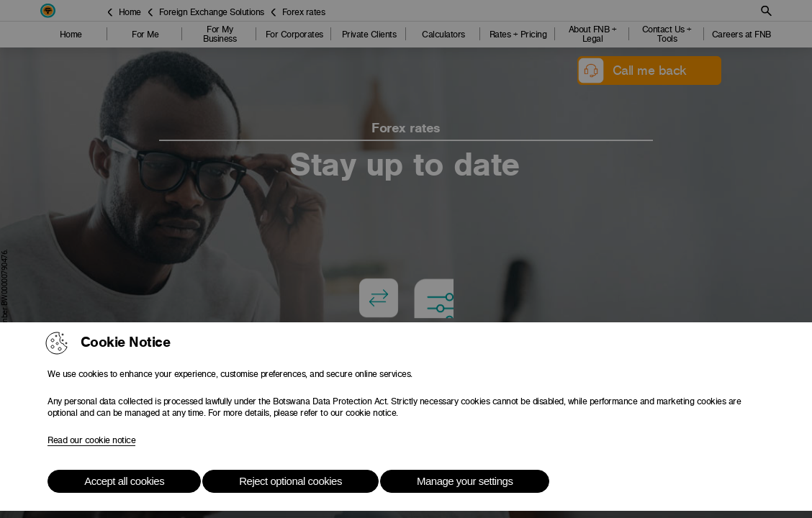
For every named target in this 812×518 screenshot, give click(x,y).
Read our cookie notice (91, 440)
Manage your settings (465, 481)
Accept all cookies (124, 481)
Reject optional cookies (290, 481)
